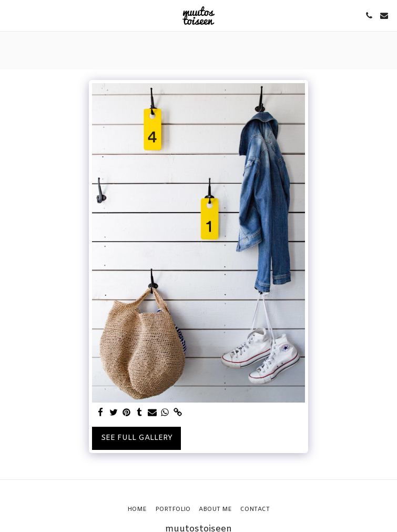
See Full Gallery (137, 438)
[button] (12, 15)
